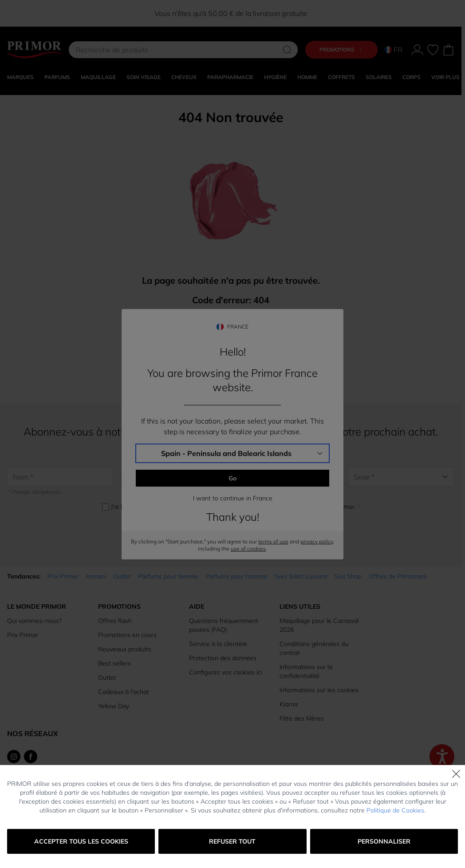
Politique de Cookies (395, 810)
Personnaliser (384, 841)
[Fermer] (456, 774)
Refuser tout (232, 841)
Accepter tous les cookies (81, 841)
